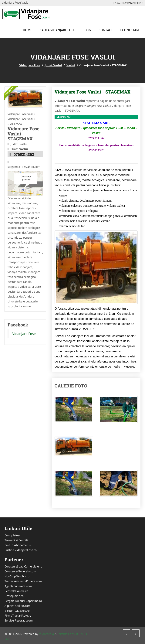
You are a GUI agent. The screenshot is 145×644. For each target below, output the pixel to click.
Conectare (130, 30)
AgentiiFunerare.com (18, 586)
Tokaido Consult (68, 634)
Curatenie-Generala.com (20, 571)
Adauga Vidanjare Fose (128, 3)
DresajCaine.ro (14, 596)
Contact (106, 30)
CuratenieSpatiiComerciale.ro (23, 566)
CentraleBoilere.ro (16, 591)
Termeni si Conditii (17, 540)
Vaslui (71, 65)
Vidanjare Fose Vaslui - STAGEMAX (93, 92)
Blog (87, 30)
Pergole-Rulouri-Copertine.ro (23, 601)
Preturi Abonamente (18, 545)
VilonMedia (46, 634)
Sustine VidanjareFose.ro (21, 550)
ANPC (84, 634)
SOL (7, 639)
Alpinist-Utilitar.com (18, 606)
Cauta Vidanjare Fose (57, 30)
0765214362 (24, 154)
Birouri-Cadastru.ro (17, 611)
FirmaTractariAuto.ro (18, 615)
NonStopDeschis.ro (17, 576)
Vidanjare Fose (30, 65)
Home (27, 30)
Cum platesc (12, 535)
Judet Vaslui (53, 65)
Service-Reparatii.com (19, 620)
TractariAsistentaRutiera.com (23, 581)
